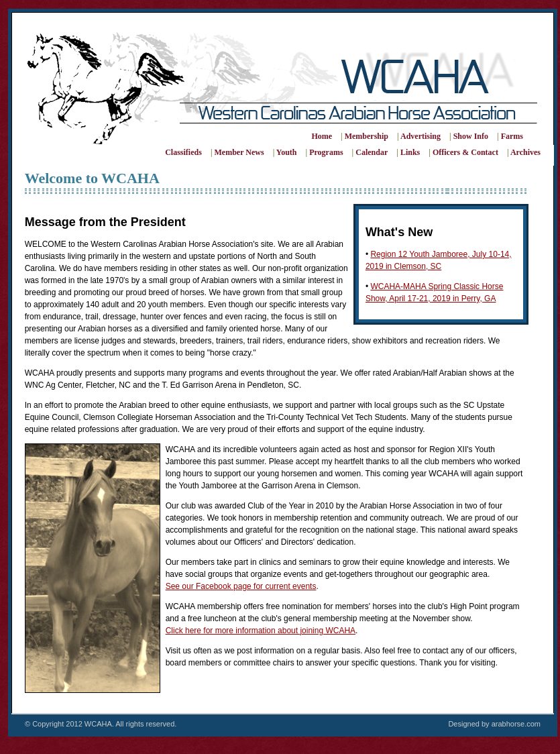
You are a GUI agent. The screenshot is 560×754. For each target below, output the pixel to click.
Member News (239, 152)
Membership (367, 136)
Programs (326, 152)
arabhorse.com (516, 724)
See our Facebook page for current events (241, 586)
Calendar (372, 152)
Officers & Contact (465, 152)
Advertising (421, 136)
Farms (512, 136)
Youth (287, 152)
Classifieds (183, 152)
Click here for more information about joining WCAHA (261, 631)
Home (322, 136)
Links (410, 152)
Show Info (471, 136)
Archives (525, 152)
